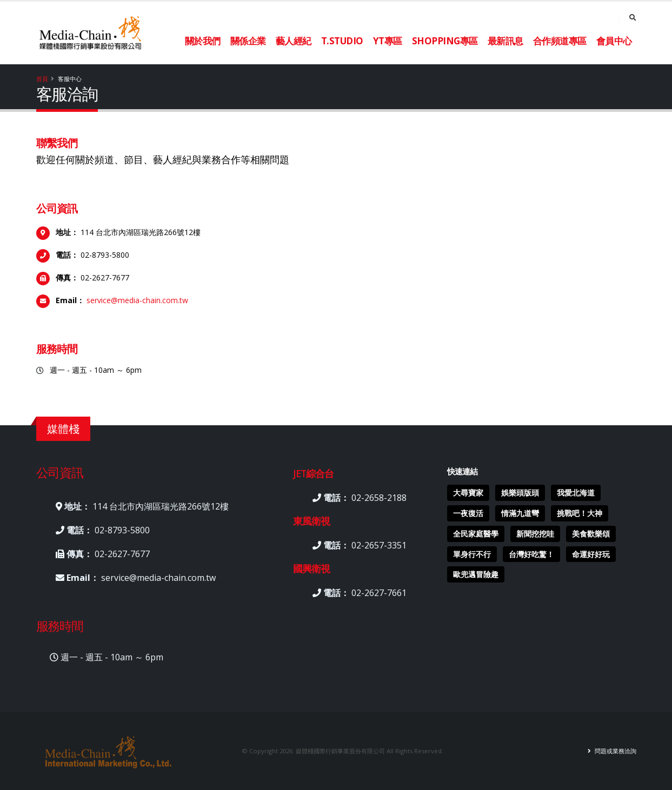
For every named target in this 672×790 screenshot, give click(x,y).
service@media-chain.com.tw (137, 300)
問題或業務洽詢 (615, 751)
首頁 (42, 79)
